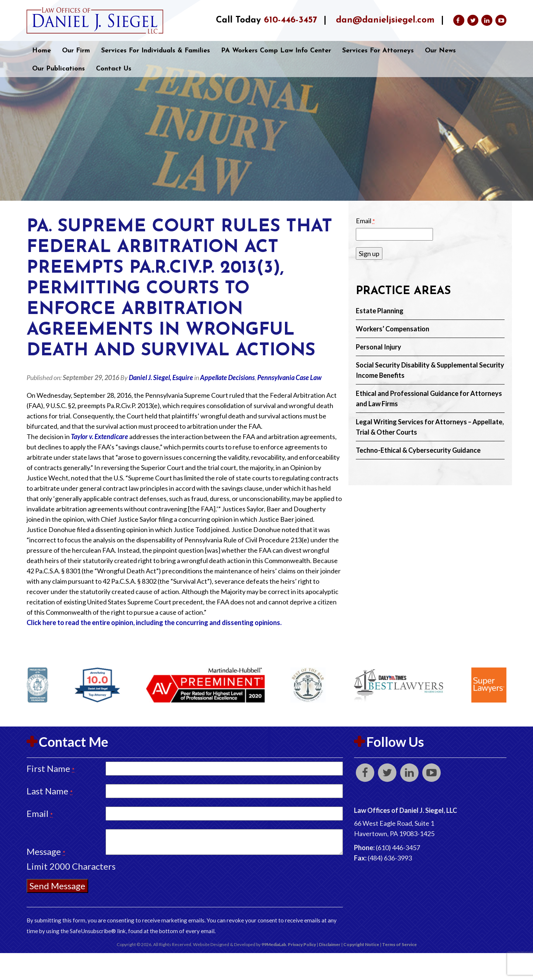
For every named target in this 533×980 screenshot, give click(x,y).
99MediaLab (274, 944)
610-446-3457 (290, 20)
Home (42, 51)
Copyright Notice (361, 944)
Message (46, 851)
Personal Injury (379, 347)
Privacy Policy (302, 944)
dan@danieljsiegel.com (385, 20)
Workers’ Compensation (393, 329)
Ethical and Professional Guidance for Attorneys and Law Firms (429, 398)
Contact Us (114, 69)
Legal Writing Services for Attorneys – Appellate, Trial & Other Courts (430, 427)
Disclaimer (330, 944)
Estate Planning (380, 311)
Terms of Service (399, 944)
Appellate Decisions (227, 377)
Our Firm (76, 51)
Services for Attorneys (378, 51)
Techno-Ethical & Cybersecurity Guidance (418, 450)
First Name (51, 768)
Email (365, 221)
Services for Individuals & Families (156, 51)
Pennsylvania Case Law (289, 377)
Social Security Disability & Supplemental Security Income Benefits (430, 370)
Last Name (50, 791)
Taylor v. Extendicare (99, 436)
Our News (440, 51)
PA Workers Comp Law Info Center (276, 51)
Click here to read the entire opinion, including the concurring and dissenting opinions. (154, 622)
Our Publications (59, 69)
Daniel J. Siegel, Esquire (161, 377)
